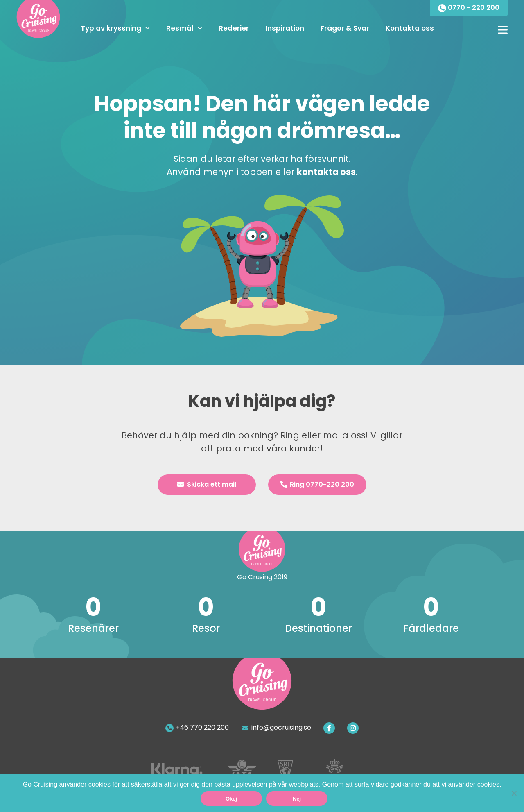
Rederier (234, 28)
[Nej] (514, 793)
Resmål (180, 28)
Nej (297, 799)
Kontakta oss (410, 28)
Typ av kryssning (111, 28)
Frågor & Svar (345, 28)
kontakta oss (326, 172)
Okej (231, 799)
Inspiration (285, 28)
